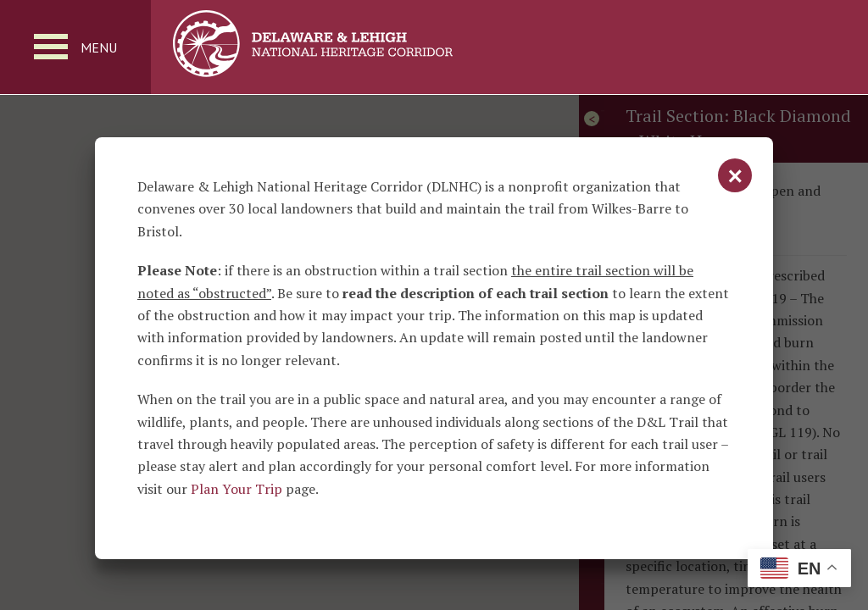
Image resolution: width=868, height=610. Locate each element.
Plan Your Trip (236, 489)
